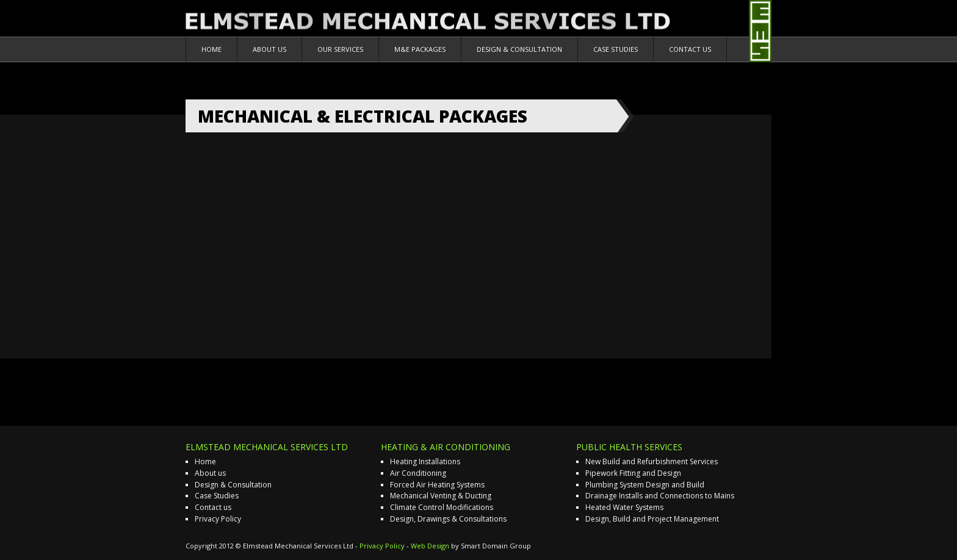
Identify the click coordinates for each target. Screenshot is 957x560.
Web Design (430, 546)
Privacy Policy (218, 519)
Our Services (340, 49)
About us (269, 49)
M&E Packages (420, 49)
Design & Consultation (519, 49)
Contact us (690, 49)
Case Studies (616, 49)
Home (211, 49)
